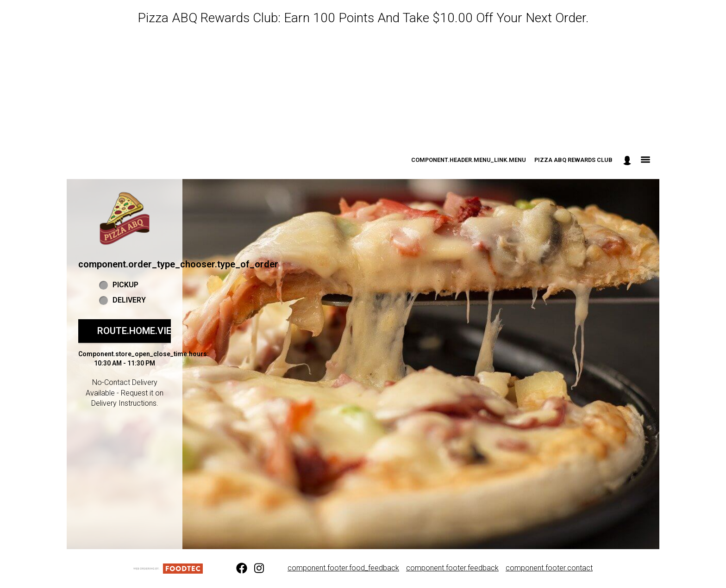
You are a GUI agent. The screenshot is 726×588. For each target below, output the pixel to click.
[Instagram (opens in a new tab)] (254, 569)
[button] (125, 218)
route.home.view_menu (154, 331)
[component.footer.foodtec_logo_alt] (168, 568)
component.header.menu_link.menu (469, 160)
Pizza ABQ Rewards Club (573, 160)
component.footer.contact (549, 568)
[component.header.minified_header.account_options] (627, 160)
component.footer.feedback (452, 568)
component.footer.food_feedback (343, 568)
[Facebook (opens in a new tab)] (236, 569)
